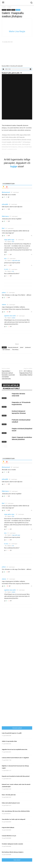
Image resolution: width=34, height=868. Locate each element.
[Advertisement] (18, 688)
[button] (31, 3)
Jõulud (13, 10)
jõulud (22, 347)
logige (14, 166)
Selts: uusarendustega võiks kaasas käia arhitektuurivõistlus (16, 811)
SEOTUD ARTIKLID (11, 385)
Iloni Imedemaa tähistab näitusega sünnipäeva (13, 852)
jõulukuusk (28, 347)
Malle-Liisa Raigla (17, 31)
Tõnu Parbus (15, 350)
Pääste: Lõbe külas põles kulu (9, 795)
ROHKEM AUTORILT (11, 389)
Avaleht (4, 7)
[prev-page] (3, 446)
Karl (13, 242)
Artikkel (9, 7)
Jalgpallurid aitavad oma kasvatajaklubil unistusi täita (15, 749)
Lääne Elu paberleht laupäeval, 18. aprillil (12, 733)
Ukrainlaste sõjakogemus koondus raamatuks (12, 844)
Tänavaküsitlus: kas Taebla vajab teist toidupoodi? (14, 819)
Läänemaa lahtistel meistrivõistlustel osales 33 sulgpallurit (15, 758)
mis (13, 271)
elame (14, 318)
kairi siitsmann (6, 350)
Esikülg (9, 10)
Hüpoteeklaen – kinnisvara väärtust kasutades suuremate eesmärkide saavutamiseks (8, 375)
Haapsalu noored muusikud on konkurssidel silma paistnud (16, 776)
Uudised (18, 10)
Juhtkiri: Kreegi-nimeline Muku (9, 741)
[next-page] (6, 446)
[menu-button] (3, 3)
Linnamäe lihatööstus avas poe (9, 836)
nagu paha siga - (16, 260)
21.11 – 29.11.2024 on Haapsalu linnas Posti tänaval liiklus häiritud (26, 373)
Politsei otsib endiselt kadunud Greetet (11, 803)
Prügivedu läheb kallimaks (8, 828)
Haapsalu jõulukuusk (13, 347)
